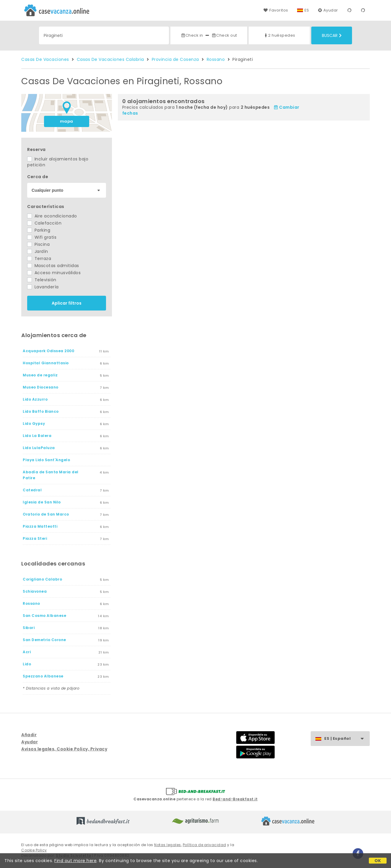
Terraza (39, 259)
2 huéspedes (279, 35)
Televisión (42, 280)
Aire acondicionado (52, 216)
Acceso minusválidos (54, 273)
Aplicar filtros (67, 303)
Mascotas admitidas (53, 266)
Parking (39, 230)
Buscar (332, 35)
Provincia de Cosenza (175, 59)
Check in (192, 35)
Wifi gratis (42, 237)
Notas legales (168, 845)
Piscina (38, 244)
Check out (224, 35)
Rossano (216, 59)
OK (378, 861)
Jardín (38, 251)
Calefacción (44, 223)
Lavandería (43, 287)
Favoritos (276, 10)
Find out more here (75, 861)
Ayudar (328, 10)
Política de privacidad (205, 845)
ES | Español (347, 739)
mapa (67, 121)
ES (307, 10)
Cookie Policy (34, 850)
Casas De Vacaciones (45, 59)
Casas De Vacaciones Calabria (110, 59)
